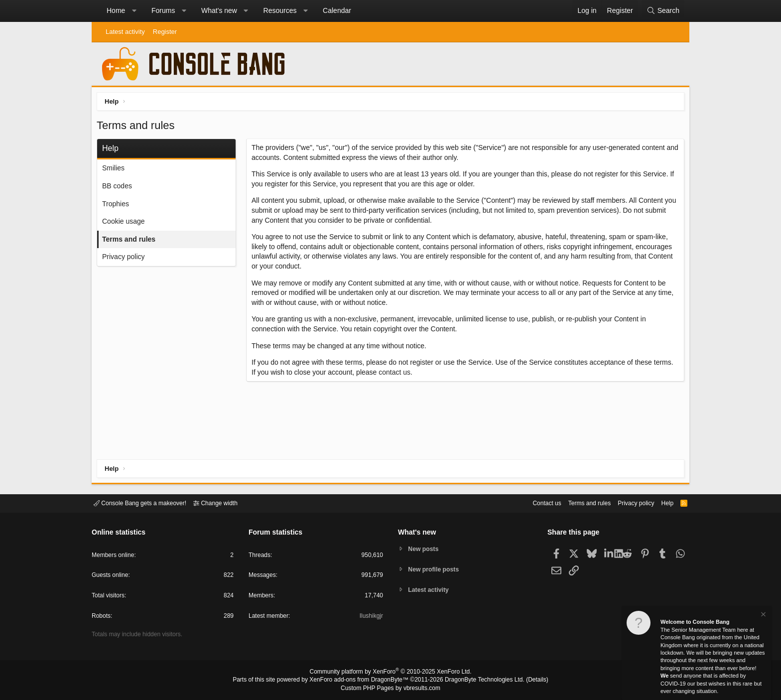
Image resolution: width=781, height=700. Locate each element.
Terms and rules (131, 242)
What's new (219, 10)
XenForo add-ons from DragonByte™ (362, 681)
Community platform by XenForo (390, 673)
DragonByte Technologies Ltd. (477, 681)
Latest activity (125, 32)
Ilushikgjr (370, 618)
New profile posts (436, 569)
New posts (425, 548)
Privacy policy (126, 259)
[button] (134, 11)
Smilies (116, 170)
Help (661, 502)
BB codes (120, 188)
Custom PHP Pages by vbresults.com (390, 689)
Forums (163, 10)
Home (116, 10)
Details (525, 681)
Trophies (118, 206)
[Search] (663, 11)
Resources (280, 10)
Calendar (337, 10)
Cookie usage (126, 224)
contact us (397, 375)
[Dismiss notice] (763, 616)
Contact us (531, 502)
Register (165, 32)
